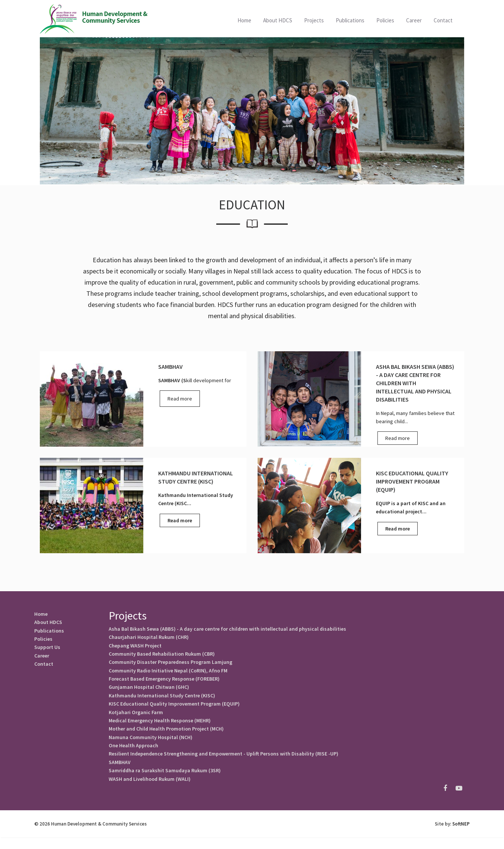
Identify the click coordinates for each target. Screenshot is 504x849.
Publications (350, 20)
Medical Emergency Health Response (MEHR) (160, 728)
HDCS (94, 19)
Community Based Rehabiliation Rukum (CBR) (162, 656)
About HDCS (278, 20)
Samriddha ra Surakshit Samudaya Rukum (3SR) (165, 781)
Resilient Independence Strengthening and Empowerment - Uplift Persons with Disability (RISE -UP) (224, 763)
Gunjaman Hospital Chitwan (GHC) (149, 692)
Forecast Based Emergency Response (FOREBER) (164, 683)
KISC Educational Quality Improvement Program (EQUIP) (174, 710)
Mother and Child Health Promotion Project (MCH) (166, 736)
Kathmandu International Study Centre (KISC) (162, 701)
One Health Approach (133, 754)
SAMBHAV (120, 772)
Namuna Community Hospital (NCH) (151, 745)
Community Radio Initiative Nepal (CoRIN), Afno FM (168, 674)
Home (244, 20)
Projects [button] (314, 20)
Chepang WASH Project (135, 647)
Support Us (47, 650)
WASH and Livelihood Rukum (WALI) (150, 790)
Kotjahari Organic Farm (136, 719)
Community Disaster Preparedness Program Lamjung (170, 665)
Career (414, 20)
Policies (43, 641)
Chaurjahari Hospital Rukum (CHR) (149, 638)
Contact (443, 20)
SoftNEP (461, 835)
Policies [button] (385, 20)
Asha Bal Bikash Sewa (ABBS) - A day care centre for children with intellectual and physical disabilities (227, 629)
